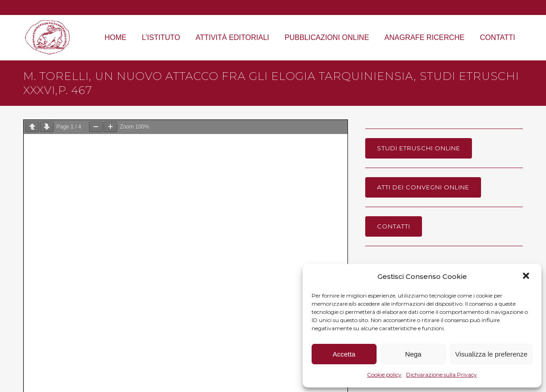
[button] (527, 277)
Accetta (344, 354)
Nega (413, 354)
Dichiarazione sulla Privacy (442, 375)
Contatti (394, 226)
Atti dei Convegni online (423, 187)
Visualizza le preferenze (491, 354)
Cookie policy (384, 375)
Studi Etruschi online (419, 148)
